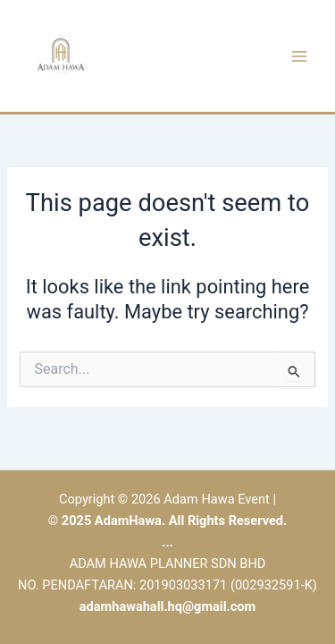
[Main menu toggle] (299, 55)
